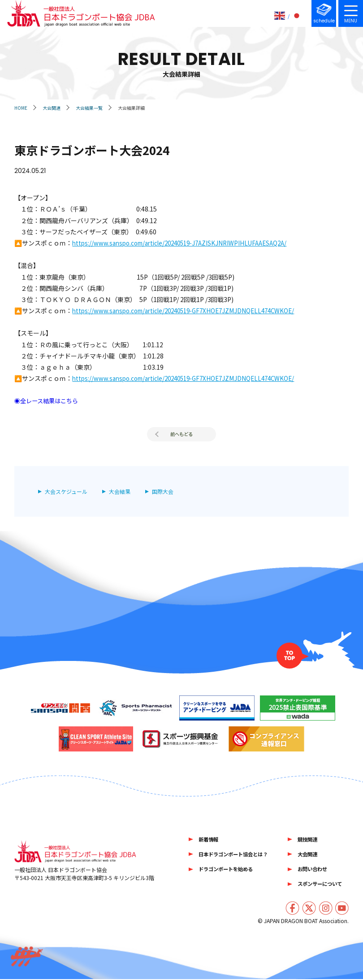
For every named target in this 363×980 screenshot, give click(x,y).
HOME (21, 108)
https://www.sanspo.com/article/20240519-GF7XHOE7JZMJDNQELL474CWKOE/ (190, 311)
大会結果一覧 (89, 108)
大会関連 (52, 108)
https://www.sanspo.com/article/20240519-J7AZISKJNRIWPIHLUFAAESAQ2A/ (187, 243)
